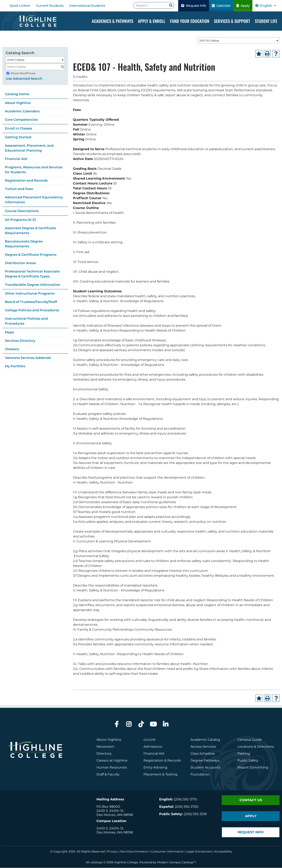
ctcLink (149, 740)
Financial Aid (16, 159)
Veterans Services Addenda (28, 358)
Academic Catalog (205, 740)
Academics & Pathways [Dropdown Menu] (112, 21)
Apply (243, 6)
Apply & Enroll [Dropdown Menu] (152, 21)
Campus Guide (250, 740)
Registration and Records (26, 180)
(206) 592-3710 (185, 799)
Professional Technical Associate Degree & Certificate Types (32, 274)
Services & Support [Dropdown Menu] (232, 21)
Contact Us (251, 800)
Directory (104, 754)
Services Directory (20, 341)
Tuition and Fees (19, 189)
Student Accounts (205, 768)
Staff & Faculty (108, 775)
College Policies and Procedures (32, 310)
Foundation (200, 775)
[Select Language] (268, 6)
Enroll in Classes (18, 128)
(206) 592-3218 (195, 814)
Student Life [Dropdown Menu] (266, 21)
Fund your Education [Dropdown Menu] (190, 21)
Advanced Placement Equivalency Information (34, 200)
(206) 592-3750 (187, 807)
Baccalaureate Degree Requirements (24, 244)
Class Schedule (203, 754)
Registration (153, 761)
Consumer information (167, 852)
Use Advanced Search (24, 79)
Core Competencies (21, 120)
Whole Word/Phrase (23, 73)
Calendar (221, 6)
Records (174, 761)
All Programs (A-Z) (20, 220)
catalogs (96, 862)
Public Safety (248, 761)
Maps (9, 332)
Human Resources (112, 768)
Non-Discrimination (134, 852)
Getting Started (18, 137)
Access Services (203, 747)
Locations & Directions (256, 747)
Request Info (194, 6)
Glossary (12, 349)
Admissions (153, 747)
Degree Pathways (205, 761)
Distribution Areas (20, 263)
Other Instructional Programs (30, 293)
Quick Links (18, 6)
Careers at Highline (112, 761)
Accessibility (223, 852)
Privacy (112, 852)
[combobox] (238, 41)
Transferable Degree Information (33, 285)
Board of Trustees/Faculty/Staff (31, 302)
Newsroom (105, 747)
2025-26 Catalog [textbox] (209, 41)
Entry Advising (155, 768)
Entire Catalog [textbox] (16, 60)
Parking (244, 754)
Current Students (50, 6)
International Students (87, 6)
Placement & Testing (160, 775)
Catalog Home (17, 94)
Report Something (253, 768)
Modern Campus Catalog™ (176, 862)
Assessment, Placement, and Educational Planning (29, 148)
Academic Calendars (22, 111)
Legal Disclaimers (199, 852)
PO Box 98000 (108, 807)
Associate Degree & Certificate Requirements (30, 231)
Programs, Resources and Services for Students (34, 170)
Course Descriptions (22, 211)
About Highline (18, 103)
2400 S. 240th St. (110, 811)
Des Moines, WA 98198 (115, 815)
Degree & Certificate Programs (31, 255)
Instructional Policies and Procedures (26, 321)
